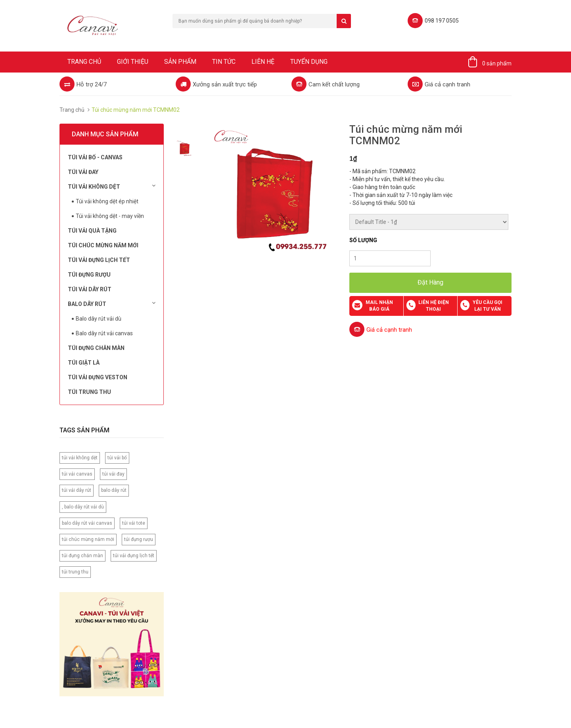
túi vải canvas (77, 474)
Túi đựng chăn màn (96, 348)
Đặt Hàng (430, 282)
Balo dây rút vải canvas (104, 333)
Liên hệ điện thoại (434, 306)
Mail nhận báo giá (379, 306)
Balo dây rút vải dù (99, 319)
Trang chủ (84, 62)
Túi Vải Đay (83, 172)
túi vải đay (113, 474)
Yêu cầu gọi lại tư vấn (488, 306)
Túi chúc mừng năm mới (103, 245)
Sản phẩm (180, 62)
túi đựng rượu (139, 539)
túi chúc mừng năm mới (88, 539)
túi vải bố (117, 458)
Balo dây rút (112, 304)
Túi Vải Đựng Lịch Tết (99, 260)
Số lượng (363, 240)
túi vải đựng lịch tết (134, 556)
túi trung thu (75, 572)
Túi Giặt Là (84, 363)
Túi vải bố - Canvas (95, 157)
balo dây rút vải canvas (87, 523)
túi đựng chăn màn (82, 556)
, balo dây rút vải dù (83, 507)
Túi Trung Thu (89, 392)
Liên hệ (263, 62)
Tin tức (224, 62)
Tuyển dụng (309, 62)
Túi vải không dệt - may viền (110, 216)
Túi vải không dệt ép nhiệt (107, 201)
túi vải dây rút (77, 490)
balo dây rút (114, 490)
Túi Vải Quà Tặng (92, 231)
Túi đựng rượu (89, 275)
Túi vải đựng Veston (98, 377)
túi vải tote (134, 523)
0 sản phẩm (497, 63)
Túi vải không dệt (112, 186)
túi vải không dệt (80, 458)
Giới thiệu (133, 62)
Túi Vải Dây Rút (90, 289)
